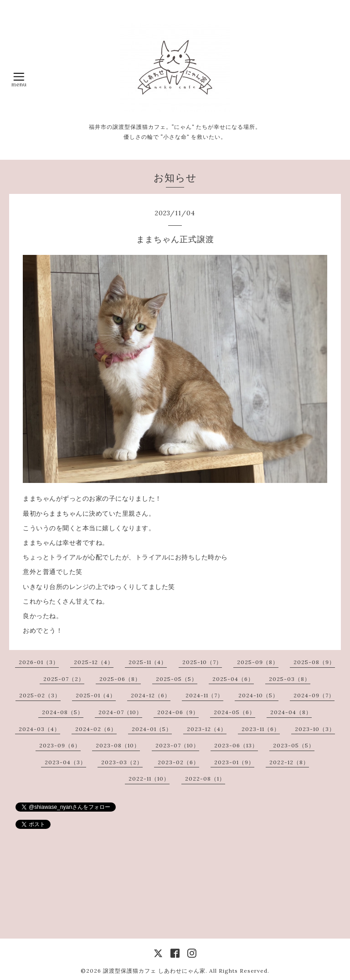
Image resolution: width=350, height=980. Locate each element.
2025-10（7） (202, 662)
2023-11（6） (261, 729)
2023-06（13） (236, 745)
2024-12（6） (151, 695)
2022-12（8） (289, 762)
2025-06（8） (120, 679)
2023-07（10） (177, 745)
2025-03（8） (290, 679)
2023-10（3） (315, 729)
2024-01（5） (152, 729)
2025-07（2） (64, 679)
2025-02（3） (40, 695)
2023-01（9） (234, 762)
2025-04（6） (233, 679)
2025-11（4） (148, 662)
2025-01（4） (96, 695)
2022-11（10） (149, 779)
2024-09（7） (314, 695)
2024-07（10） (120, 712)
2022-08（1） (205, 779)
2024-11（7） (204, 695)
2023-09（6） (60, 745)
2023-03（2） (122, 762)
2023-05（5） (294, 745)
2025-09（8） (258, 662)
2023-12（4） (207, 729)
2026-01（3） (39, 662)
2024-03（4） (39, 729)
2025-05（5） (177, 679)
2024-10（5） (258, 695)
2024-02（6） (96, 729)
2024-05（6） (234, 712)
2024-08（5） (63, 712)
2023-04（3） (65, 762)
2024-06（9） (178, 712)
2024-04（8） (291, 712)
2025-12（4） (94, 662)
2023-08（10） (118, 745)
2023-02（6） (178, 762)
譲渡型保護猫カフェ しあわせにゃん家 (154, 971)
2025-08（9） (314, 662)
